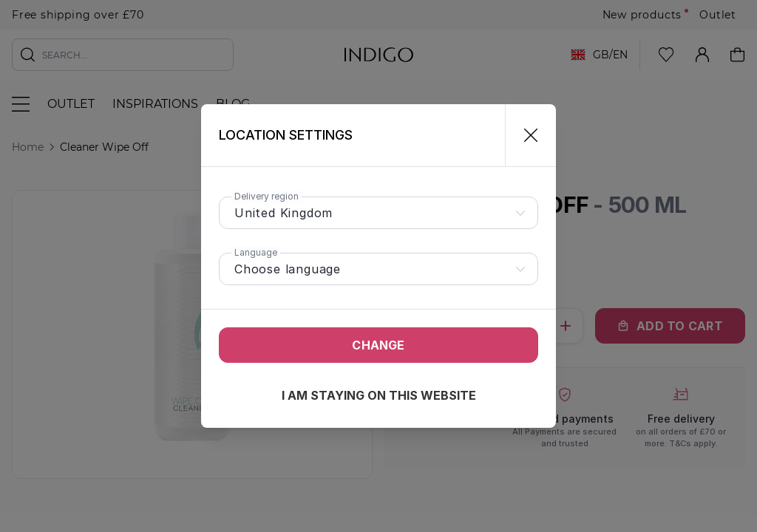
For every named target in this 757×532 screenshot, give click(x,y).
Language (256, 252)
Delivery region (267, 196)
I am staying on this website (379, 395)
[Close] (525, 135)
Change (378, 345)
